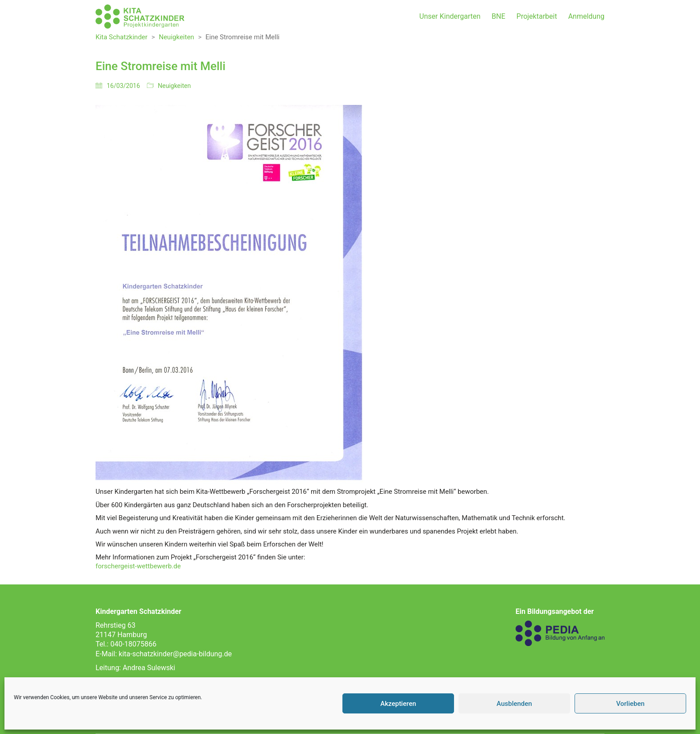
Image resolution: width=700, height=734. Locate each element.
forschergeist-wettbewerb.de (138, 566)
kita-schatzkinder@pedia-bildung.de (175, 654)
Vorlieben (630, 704)
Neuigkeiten (175, 86)
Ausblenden (514, 704)
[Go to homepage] (140, 17)
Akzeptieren (398, 704)
